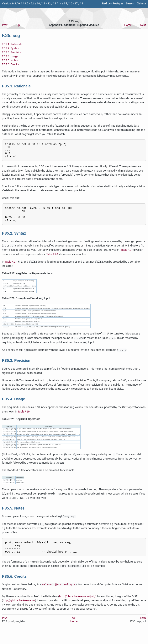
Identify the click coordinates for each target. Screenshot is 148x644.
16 (71, 4)
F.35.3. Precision (12, 52)
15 (65, 4)
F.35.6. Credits (11, 64)
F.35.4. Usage (10, 56)
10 (38, 4)
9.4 (20, 4)
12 (49, 4)
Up (18, 25)
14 (60, 4)
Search (130, 4)
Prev (5, 25)
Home (128, 25)
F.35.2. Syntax (10, 48)
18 (82, 4)
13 (55, 4)
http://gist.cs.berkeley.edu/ (19, 614)
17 (76, 4)
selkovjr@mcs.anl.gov (58, 597)
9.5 (26, 4)
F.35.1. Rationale (12, 44)
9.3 (14, 4)
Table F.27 (127, 256)
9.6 (33, 4)
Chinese (141, 4)
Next (143, 25)
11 (44, 4)
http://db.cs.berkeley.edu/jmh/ (77, 609)
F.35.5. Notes (10, 60)
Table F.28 (52, 260)
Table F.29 (24, 420)
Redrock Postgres (113, 4)
